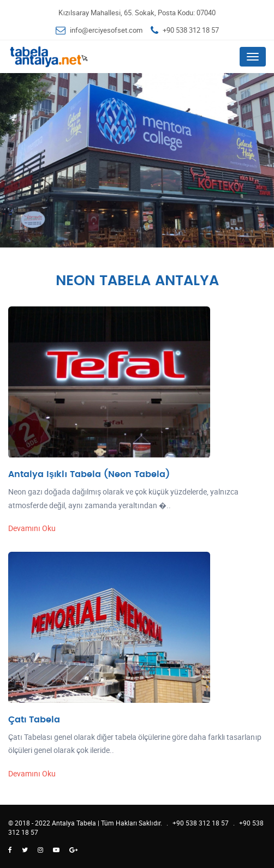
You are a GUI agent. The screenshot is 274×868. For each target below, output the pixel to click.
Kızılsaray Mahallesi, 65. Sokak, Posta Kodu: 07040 (137, 13)
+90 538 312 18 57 (191, 30)
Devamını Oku (32, 528)
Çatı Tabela (34, 720)
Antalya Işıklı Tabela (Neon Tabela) (89, 474)
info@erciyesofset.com (106, 30)
